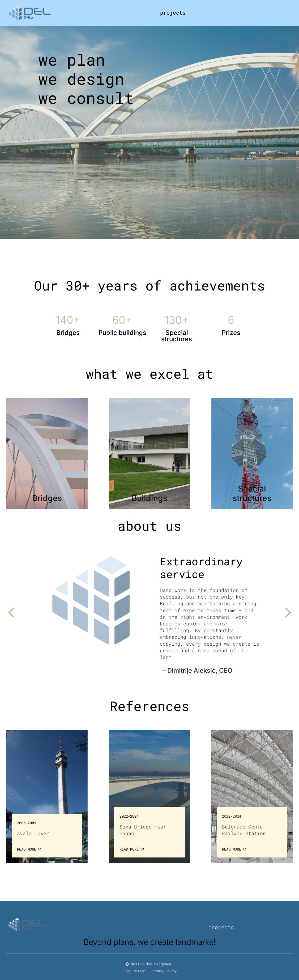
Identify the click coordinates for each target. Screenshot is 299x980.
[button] (11, 612)
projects (173, 12)
